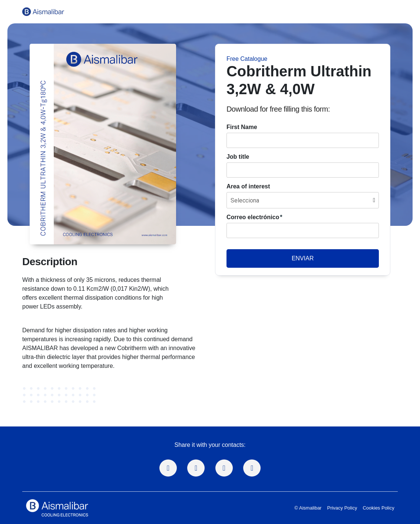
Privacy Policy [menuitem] (342, 508)
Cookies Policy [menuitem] (378, 508)
